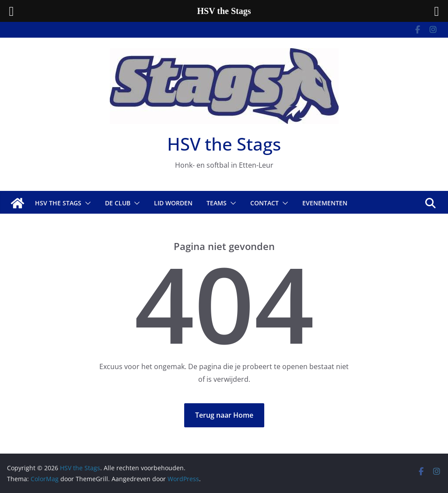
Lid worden (173, 203)
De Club (118, 203)
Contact (264, 203)
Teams (217, 203)
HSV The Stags (58, 203)
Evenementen (325, 203)
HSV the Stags (224, 144)
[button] (86, 203)
